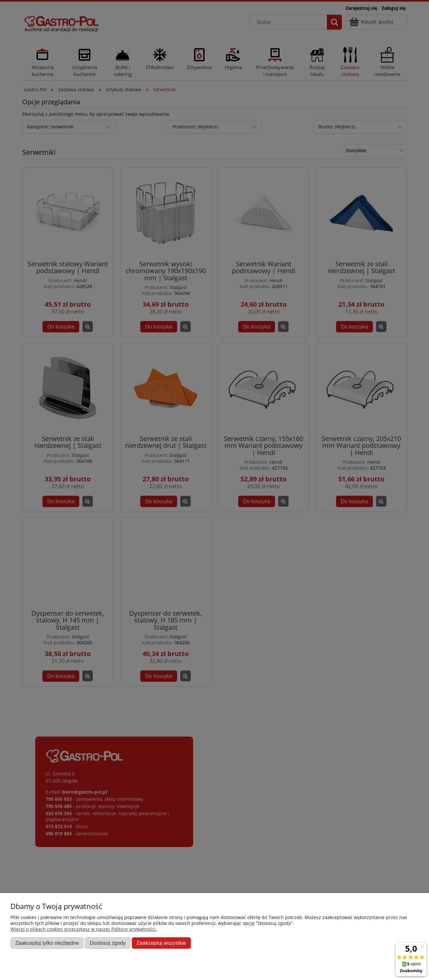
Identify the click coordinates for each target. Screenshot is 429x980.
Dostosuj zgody (108, 943)
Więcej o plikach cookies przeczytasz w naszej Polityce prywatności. (84, 929)
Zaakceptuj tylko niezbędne (47, 943)
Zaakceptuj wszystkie (161, 943)
